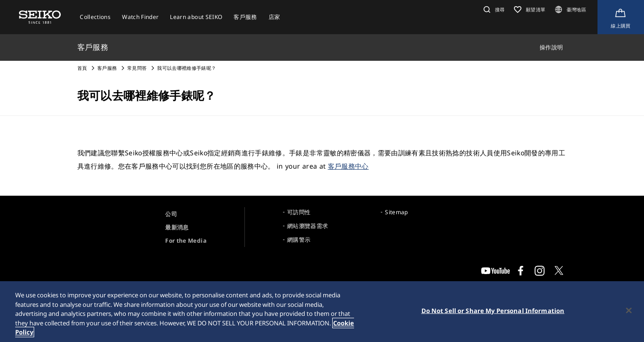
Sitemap (396, 212)
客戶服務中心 (348, 166)
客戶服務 (107, 68)
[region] (322, 312)
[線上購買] (621, 17)
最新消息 (177, 227)
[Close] (629, 311)
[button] (493, 9)
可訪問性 (299, 212)
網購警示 (299, 240)
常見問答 (137, 68)
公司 (171, 214)
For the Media (186, 241)
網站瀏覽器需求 (308, 226)
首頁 (82, 68)
